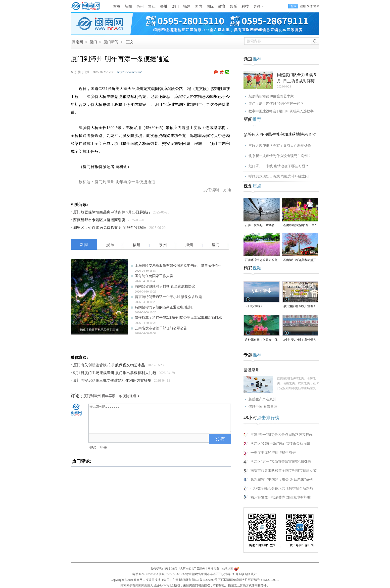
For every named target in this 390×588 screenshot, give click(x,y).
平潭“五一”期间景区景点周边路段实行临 (282, 435)
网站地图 (213, 568)
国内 (198, 6)
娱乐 (234, 6)
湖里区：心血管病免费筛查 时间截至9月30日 (110, 228)
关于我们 (171, 568)
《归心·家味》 (254, 306)
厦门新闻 (111, 42)
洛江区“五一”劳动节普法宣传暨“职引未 (281, 462)
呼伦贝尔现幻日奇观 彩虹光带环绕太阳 (279, 176)
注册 (303, 6)
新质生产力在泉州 (262, 399)
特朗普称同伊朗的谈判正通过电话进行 (164, 307)
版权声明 (157, 568)
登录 (93, 448)
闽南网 (77, 42)
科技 (245, 6)
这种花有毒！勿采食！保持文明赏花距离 (261, 340)
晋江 (152, 6)
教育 (222, 6)
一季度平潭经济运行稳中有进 (273, 453)
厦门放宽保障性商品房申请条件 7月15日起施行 (112, 212)
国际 (210, 6)
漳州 (163, 6)
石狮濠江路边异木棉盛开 (300, 260)
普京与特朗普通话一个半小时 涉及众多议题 (168, 297)
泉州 (140, 6)
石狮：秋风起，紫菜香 (260, 225)
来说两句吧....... (160, 418)
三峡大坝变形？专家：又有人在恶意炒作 (280, 146)
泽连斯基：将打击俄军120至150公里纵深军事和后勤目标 (178, 318)
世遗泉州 (251, 370)
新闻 (128, 6)
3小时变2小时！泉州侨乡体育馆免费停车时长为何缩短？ (300, 340)
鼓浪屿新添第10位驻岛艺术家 (271, 96)
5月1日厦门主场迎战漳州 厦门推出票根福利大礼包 (115, 373)
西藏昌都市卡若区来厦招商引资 (99, 220)
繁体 (316, 6)
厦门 (175, 6)
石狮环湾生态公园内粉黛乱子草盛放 (261, 260)
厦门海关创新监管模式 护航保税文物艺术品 (109, 365)
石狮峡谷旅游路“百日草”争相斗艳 (300, 226)
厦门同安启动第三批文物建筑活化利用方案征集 (112, 380)
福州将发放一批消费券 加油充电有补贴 (281, 497)
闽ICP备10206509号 (205, 580)
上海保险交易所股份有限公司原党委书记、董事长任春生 (178, 266)
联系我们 (185, 568)
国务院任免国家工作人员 (154, 276)
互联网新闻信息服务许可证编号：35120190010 (249, 580)
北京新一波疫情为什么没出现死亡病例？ (280, 156)
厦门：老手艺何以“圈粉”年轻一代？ (276, 104)
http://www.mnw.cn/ (130, 72)
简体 (310, 6)
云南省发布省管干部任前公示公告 (161, 328)
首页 (117, 6)
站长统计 (251, 574)
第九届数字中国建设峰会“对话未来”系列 (282, 480)
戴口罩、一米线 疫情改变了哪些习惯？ (279, 166)
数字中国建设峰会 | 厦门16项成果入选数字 (281, 111)
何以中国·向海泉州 (263, 407)
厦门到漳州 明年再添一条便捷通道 (110, 396)
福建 (187, 6)
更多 (257, 6)
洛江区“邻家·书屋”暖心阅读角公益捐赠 (280, 444)
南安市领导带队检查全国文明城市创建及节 (284, 471)
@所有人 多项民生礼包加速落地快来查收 (280, 134)
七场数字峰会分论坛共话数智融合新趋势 (282, 488)
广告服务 (199, 568)
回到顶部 (227, 568)
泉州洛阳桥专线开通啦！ (300, 306)
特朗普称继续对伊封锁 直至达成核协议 (165, 286)
